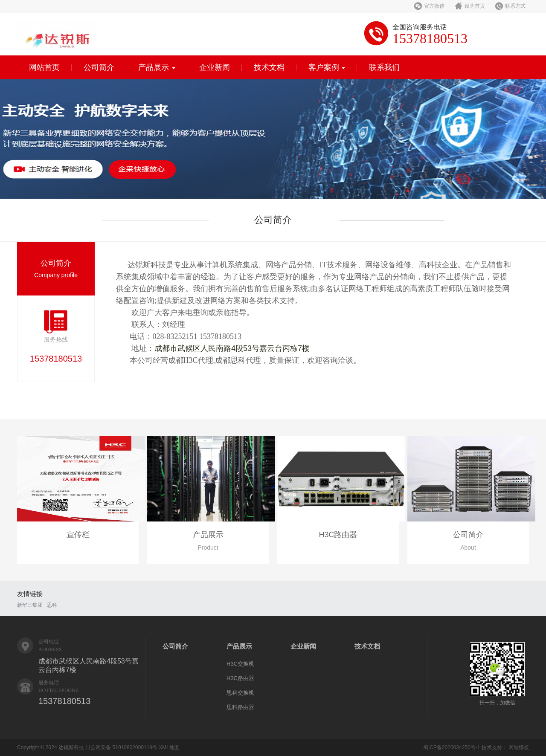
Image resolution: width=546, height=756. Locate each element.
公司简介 (99, 67)
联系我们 (384, 67)
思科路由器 (240, 707)
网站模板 (519, 747)
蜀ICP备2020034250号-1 (452, 747)
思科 (52, 605)
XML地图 (169, 747)
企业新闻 (215, 67)
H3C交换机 (240, 664)
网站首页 (44, 67)
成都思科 (230, 360)
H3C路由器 (240, 678)
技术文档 (269, 67)
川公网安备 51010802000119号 (121, 747)
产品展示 (157, 67)
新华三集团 (30, 605)
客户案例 (327, 67)
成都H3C (183, 360)
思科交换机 (240, 693)
